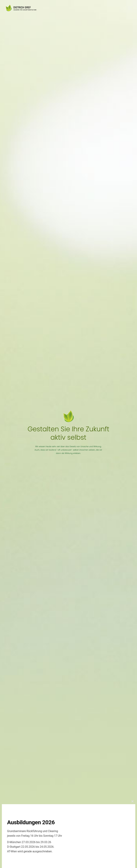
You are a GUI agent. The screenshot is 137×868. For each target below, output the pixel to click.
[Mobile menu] (130, 8)
